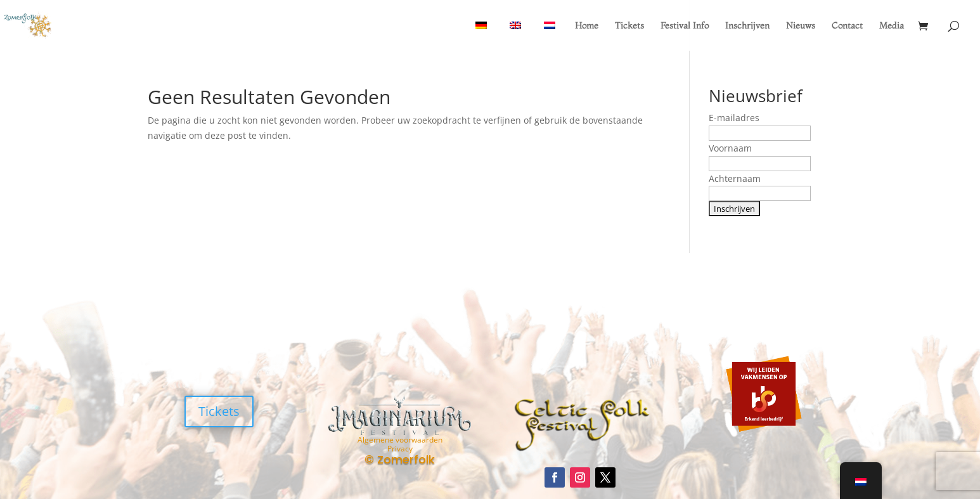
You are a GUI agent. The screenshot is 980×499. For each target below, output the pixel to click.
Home (587, 26)
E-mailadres (734, 118)
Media (892, 26)
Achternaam (735, 178)
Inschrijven (747, 26)
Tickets (629, 26)
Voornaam (730, 148)
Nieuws (801, 26)
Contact (847, 26)
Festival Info (685, 26)
